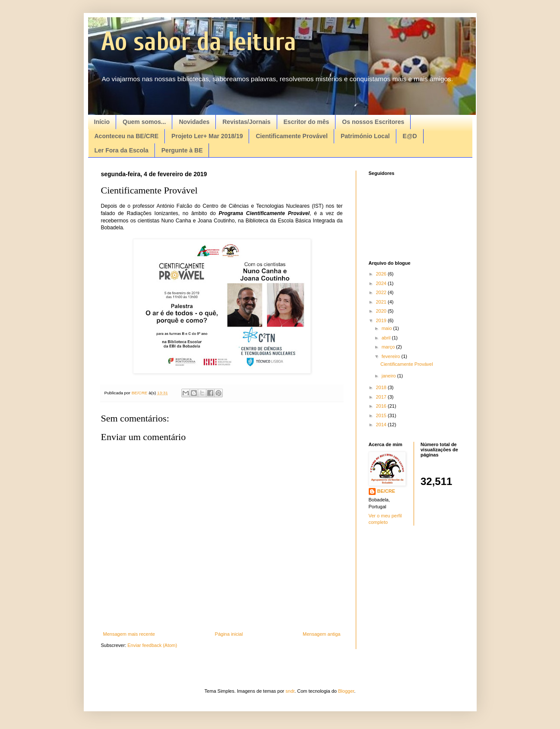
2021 (382, 302)
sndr (290, 691)
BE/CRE (386, 491)
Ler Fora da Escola (122, 150)
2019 (382, 320)
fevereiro (392, 356)
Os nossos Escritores (373, 122)
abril (387, 338)
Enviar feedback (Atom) (152, 645)
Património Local (365, 136)
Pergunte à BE (182, 150)
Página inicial (229, 634)
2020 (382, 311)
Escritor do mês (307, 122)
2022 (382, 292)
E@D (410, 136)
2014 (382, 425)
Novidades (194, 122)
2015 (382, 415)
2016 (382, 406)
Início (102, 122)
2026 (382, 274)
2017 (382, 397)
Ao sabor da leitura (199, 42)
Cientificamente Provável (292, 136)
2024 (382, 283)
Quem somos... (144, 122)
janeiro (389, 376)
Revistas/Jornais (246, 122)
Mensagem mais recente (129, 634)
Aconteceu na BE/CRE (127, 136)
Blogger (346, 691)
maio (388, 328)
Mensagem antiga (321, 634)
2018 (382, 387)
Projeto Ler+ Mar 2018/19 (207, 136)
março (389, 347)
